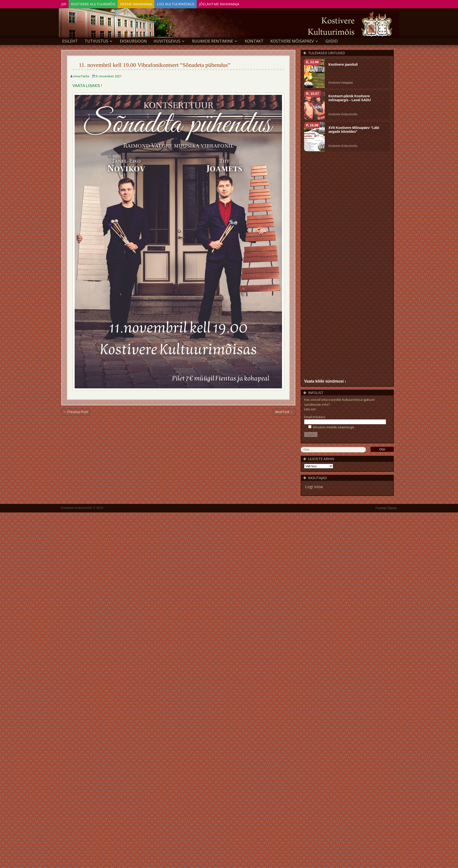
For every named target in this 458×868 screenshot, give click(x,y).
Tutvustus (96, 40)
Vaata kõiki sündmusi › (325, 380)
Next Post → (284, 411)
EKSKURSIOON (133, 40)
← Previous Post (76, 411)
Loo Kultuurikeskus (190, 3)
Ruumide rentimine (213, 40)
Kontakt (254, 40)
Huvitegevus (167, 40)
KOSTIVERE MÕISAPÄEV (292, 40)
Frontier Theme (386, 507)
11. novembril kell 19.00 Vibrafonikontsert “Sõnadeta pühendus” (155, 64)
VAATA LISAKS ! (87, 85)
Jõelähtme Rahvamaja (238, 3)
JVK (66, 3)
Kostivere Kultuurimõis (99, 3)
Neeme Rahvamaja (146, 3)
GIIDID (332, 40)
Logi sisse (314, 486)
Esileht (70, 40)
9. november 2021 (109, 75)
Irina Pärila (81, 75)
